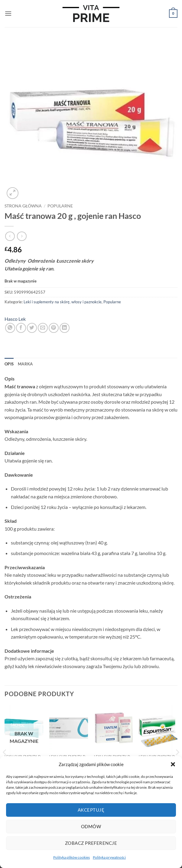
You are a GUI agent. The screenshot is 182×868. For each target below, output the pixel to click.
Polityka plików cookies (71, 857)
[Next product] (10, 236)
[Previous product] (22, 236)
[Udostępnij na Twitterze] (32, 328)
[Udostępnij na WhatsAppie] (10, 328)
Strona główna (23, 206)
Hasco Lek (15, 319)
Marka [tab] (25, 364)
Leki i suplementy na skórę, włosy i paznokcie (63, 302)
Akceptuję (91, 810)
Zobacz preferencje (91, 843)
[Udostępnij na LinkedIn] (65, 328)
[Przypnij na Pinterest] (54, 328)
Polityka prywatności (109, 857)
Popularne (60, 206)
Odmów (91, 826)
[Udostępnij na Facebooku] (21, 328)
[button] (173, 764)
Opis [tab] (9, 364)
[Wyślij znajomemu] (43, 328)
